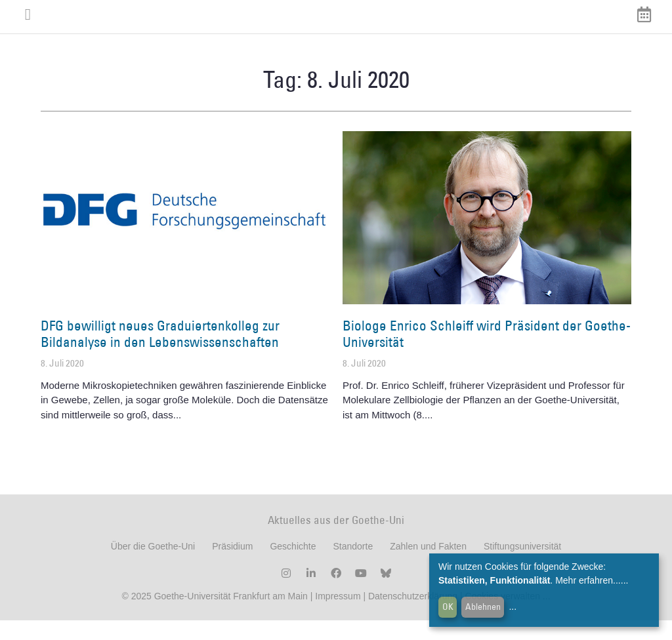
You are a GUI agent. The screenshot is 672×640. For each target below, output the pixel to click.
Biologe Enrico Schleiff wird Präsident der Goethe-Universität (487, 353)
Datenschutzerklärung (413, 616)
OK (448, 607)
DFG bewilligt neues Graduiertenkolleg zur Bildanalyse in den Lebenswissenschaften (160, 353)
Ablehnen (483, 607)
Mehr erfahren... (588, 580)
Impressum (336, 616)
